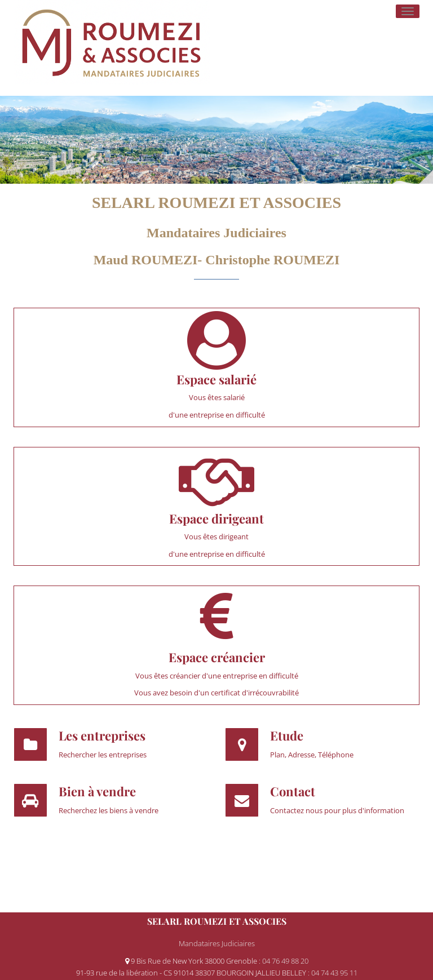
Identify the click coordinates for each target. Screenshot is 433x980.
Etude (287, 735)
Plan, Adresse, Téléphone (312, 755)
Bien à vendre (97, 791)
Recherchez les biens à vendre (109, 810)
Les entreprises (102, 735)
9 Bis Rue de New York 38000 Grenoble (192, 961)
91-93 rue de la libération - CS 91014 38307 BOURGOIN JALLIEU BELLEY (192, 973)
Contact (293, 791)
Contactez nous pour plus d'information (337, 810)
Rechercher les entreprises (103, 755)
